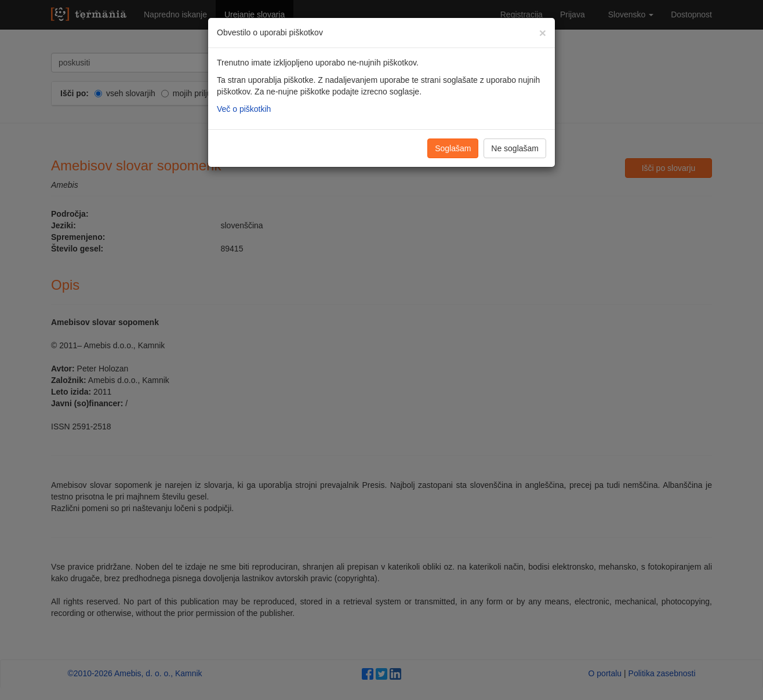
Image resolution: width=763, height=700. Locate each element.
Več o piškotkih (244, 109)
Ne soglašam (515, 148)
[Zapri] (543, 33)
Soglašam (453, 148)
